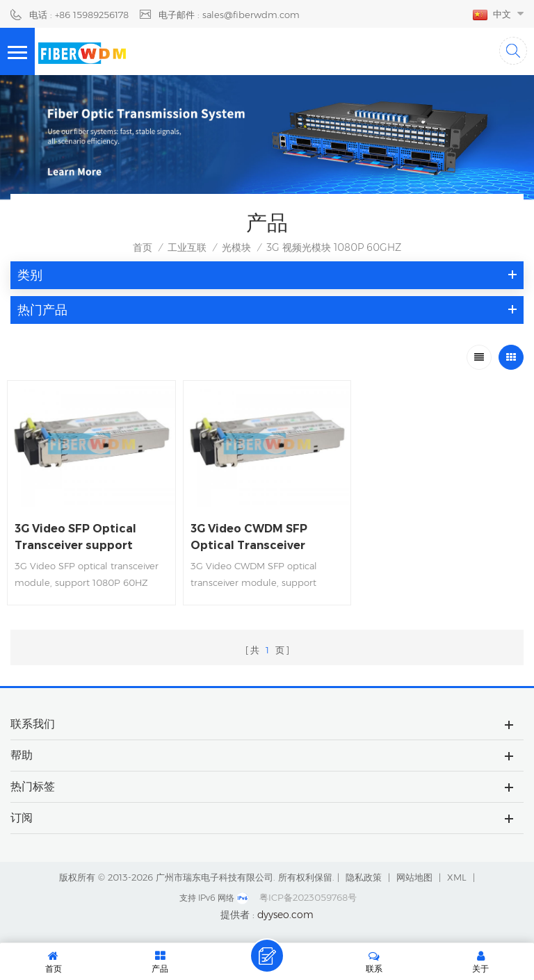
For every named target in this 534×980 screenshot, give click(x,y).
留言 (267, 956)
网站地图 (414, 877)
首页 (143, 247)
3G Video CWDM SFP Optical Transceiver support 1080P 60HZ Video (251, 538)
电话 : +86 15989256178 (79, 15)
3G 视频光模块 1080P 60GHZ (334, 247)
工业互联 (187, 247)
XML (457, 877)
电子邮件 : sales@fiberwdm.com (229, 15)
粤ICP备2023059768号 (308, 897)
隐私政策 (364, 877)
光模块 (236, 247)
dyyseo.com (285, 915)
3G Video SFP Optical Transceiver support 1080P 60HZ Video (75, 538)
